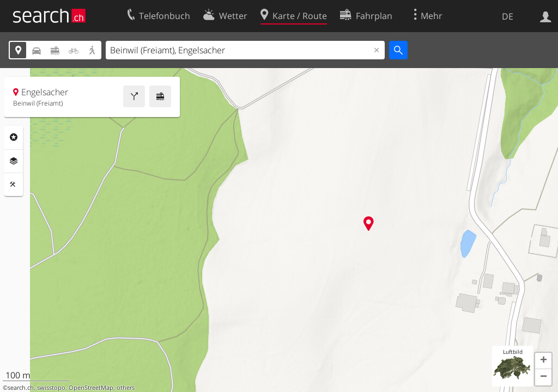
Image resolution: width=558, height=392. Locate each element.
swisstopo (51, 388)
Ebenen (14, 161)
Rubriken (14, 137)
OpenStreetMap (91, 388)
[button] (543, 361)
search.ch (21, 388)
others (126, 388)
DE (508, 16)
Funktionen (14, 185)
